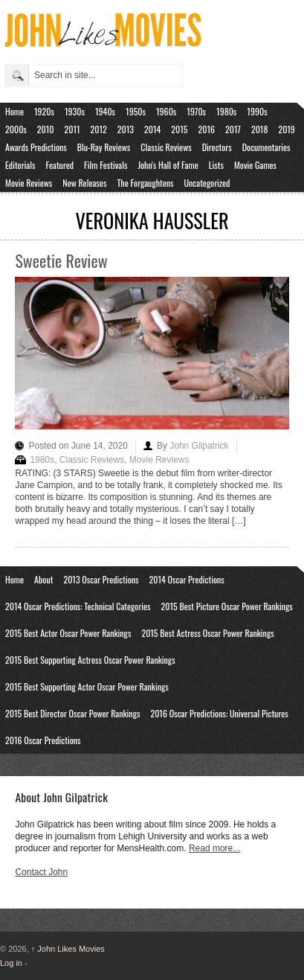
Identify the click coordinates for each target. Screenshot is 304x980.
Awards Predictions (36, 147)
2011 (72, 129)
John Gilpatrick (199, 446)
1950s (136, 111)
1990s (257, 111)
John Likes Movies (68, 949)
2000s (16, 129)
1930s (75, 111)
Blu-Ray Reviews (104, 147)
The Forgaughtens (145, 183)
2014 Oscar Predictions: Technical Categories (78, 606)
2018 (259, 129)
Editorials (20, 165)
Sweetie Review (61, 260)
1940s (105, 111)
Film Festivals (106, 165)
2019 (287, 129)
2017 (233, 129)
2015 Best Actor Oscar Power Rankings (68, 633)
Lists (216, 165)
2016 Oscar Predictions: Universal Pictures (219, 713)
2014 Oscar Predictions (187, 579)
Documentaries (266, 147)
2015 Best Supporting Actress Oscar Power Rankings (90, 660)
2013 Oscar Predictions (101, 579)
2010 (46, 129)
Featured (59, 165)
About (43, 579)
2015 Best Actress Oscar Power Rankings (207, 633)
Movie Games (255, 165)
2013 (126, 129)
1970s (196, 111)
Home (14, 111)
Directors (217, 147)
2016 (206, 129)
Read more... (214, 848)
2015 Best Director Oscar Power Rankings (72, 713)
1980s (226, 111)
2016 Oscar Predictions (43, 740)
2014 (152, 129)
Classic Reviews (166, 147)
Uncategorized (207, 183)
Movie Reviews (29, 183)
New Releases (84, 183)
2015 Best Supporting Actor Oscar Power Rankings (87, 686)
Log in (11, 963)
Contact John (41, 872)
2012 (99, 129)
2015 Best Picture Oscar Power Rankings (227, 606)
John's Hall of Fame (168, 165)
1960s (166, 111)
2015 (179, 129)
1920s (44, 111)
